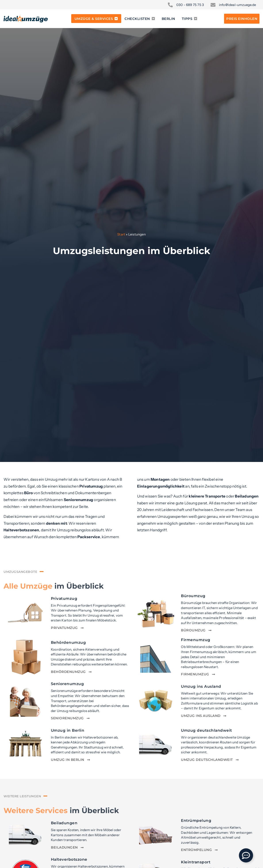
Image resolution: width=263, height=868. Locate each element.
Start (121, 234)
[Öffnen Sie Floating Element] (246, 855)
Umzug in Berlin (68, 730)
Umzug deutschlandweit (206, 730)
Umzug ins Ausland (201, 686)
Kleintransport (196, 862)
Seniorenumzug (67, 684)
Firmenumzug (196, 640)
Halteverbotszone (69, 859)
